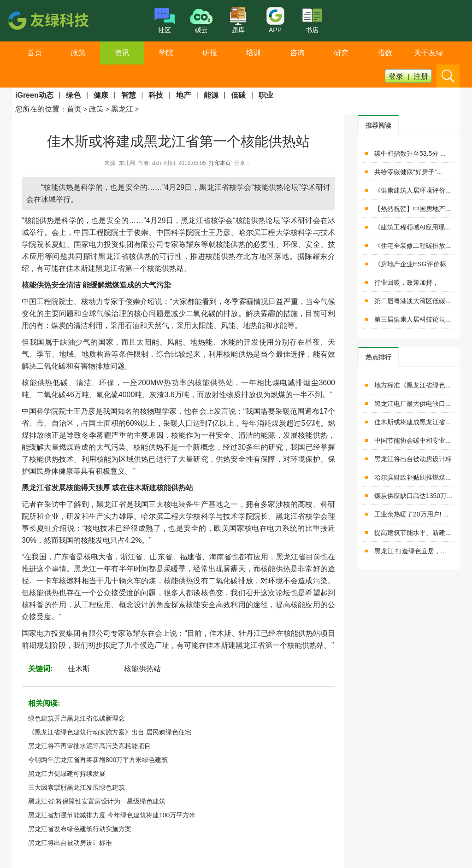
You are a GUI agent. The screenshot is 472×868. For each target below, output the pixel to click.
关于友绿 (429, 53)
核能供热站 (142, 669)
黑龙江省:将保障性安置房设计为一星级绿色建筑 (97, 801)
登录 (396, 76)
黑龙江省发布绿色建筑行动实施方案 (80, 829)
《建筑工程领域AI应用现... (412, 227)
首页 (35, 53)
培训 (254, 53)
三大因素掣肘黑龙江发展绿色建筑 (77, 787)
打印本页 (220, 163)
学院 (166, 53)
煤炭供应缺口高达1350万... (413, 496)
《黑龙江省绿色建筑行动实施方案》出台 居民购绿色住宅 (110, 732)
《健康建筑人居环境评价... (413, 190)
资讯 (122, 53)
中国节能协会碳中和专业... (413, 440)
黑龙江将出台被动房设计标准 (70, 843)
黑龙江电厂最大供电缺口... (413, 404)
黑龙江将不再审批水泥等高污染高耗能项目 (89, 746)
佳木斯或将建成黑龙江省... (413, 422)
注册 (421, 76)
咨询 (297, 53)
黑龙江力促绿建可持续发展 (67, 774)
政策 (78, 53)
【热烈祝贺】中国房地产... (413, 209)
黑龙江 (122, 109)
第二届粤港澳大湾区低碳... (413, 301)
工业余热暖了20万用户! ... (411, 514)
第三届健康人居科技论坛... (413, 319)
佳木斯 (79, 669)
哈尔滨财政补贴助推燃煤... (413, 477)
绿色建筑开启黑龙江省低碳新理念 (77, 718)
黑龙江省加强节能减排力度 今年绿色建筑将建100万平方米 (112, 815)
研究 (341, 53)
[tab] (378, 125)
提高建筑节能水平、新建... (413, 533)
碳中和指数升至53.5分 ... (410, 153)
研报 (210, 53)
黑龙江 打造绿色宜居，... (410, 551)
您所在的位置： (41, 109)
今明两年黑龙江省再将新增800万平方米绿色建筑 (98, 760)
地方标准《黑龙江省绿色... (413, 385)
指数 (385, 53)
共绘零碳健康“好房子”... (408, 172)
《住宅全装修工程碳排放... (413, 246)
